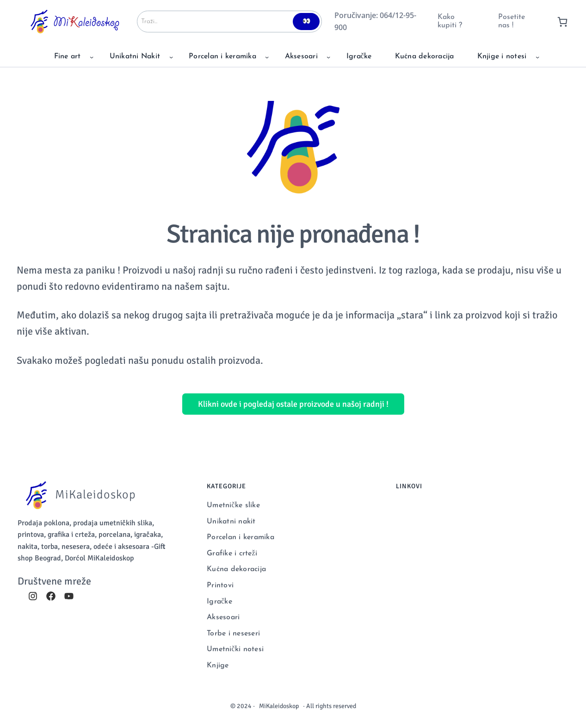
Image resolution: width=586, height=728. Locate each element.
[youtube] (69, 596)
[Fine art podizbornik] (92, 57)
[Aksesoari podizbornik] (328, 57)
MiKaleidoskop (279, 706)
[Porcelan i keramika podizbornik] (267, 57)
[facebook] (51, 596)
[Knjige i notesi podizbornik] (537, 57)
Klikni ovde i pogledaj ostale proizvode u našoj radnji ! (293, 404)
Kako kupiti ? (450, 21)
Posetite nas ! (512, 21)
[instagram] (33, 596)
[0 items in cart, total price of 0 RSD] (562, 22)
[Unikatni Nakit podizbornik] (171, 57)
